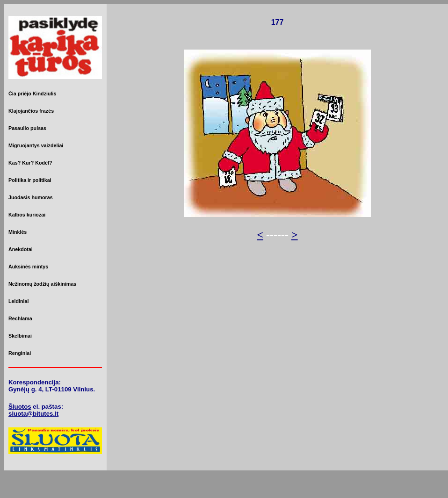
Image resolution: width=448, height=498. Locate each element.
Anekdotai (21, 249)
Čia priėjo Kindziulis (32, 94)
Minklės (18, 232)
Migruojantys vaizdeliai (36, 145)
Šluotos (20, 407)
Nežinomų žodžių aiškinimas (42, 284)
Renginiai (20, 353)
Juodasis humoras (31, 197)
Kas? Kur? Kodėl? (30, 163)
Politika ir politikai (30, 180)
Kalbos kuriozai (27, 215)
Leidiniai (18, 301)
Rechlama (20, 318)
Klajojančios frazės (31, 111)
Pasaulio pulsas (27, 128)
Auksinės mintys (28, 267)
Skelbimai (20, 336)
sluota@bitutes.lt (33, 414)
